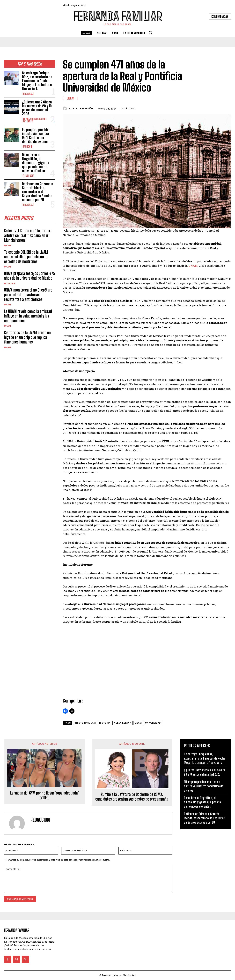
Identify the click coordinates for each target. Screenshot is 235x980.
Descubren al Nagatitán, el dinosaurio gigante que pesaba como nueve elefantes (36, 163)
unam (138, 723)
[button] (150, 33)
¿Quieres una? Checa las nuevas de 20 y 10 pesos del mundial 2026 (37, 108)
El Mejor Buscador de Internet (35, 120)
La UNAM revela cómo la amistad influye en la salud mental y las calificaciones (28, 316)
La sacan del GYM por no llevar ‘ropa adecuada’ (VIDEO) (44, 795)
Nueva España (123, 723)
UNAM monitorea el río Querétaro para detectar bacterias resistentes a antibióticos (28, 295)
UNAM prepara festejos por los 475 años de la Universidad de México (29, 276)
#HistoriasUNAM (85, 723)
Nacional (28, 94)
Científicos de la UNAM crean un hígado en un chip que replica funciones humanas (27, 337)
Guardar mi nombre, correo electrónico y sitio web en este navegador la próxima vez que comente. (59, 860)
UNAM (7, 245)
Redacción (86, 109)
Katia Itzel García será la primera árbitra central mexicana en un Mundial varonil (28, 235)
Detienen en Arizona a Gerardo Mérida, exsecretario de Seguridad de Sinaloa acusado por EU (38, 192)
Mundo (27, 147)
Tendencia (29, 176)
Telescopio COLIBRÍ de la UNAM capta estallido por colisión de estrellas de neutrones (26, 257)
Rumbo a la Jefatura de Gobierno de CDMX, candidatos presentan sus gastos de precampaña (132, 797)
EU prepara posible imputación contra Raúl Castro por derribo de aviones (36, 136)
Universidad (153, 723)
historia (105, 723)
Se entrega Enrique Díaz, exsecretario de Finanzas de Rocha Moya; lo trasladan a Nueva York (37, 81)
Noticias (10, 283)
